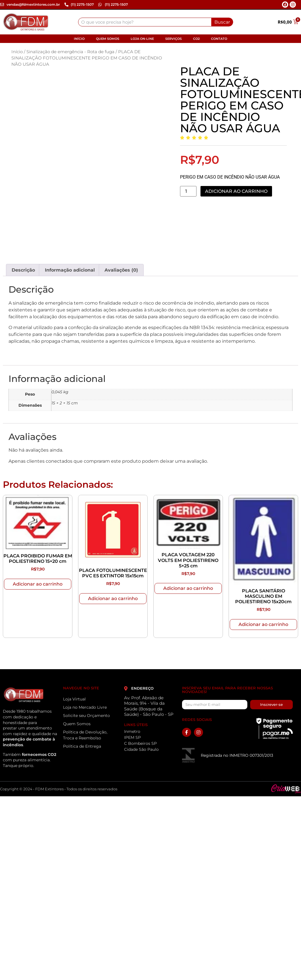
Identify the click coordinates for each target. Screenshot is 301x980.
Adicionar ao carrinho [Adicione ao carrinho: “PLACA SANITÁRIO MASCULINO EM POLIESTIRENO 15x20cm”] (263, 624)
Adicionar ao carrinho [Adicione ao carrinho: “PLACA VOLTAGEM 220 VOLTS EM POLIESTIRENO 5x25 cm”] (188, 588)
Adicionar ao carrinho (236, 191)
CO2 (196, 39)
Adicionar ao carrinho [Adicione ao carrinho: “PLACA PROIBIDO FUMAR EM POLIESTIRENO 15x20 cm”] (38, 584)
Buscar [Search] (222, 22)
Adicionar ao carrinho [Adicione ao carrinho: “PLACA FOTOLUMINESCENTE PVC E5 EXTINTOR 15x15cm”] (113, 598)
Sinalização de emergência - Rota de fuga (70, 52)
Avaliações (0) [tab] (121, 270)
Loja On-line (142, 39)
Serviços (174, 39)
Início (79, 39)
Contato (219, 39)
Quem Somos (108, 39)
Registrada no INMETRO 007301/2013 (237, 755)
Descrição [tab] (23, 270)
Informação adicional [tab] (70, 270)
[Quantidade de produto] (188, 191)
